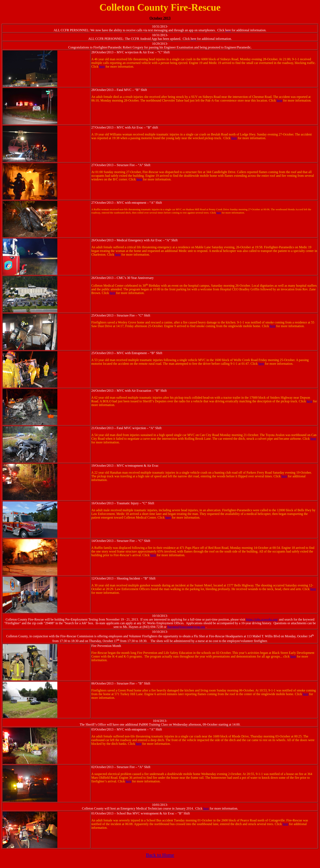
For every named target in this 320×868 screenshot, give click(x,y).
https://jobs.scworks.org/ (262, 619)
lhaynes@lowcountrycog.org (186, 627)
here (102, 67)
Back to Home (160, 855)
